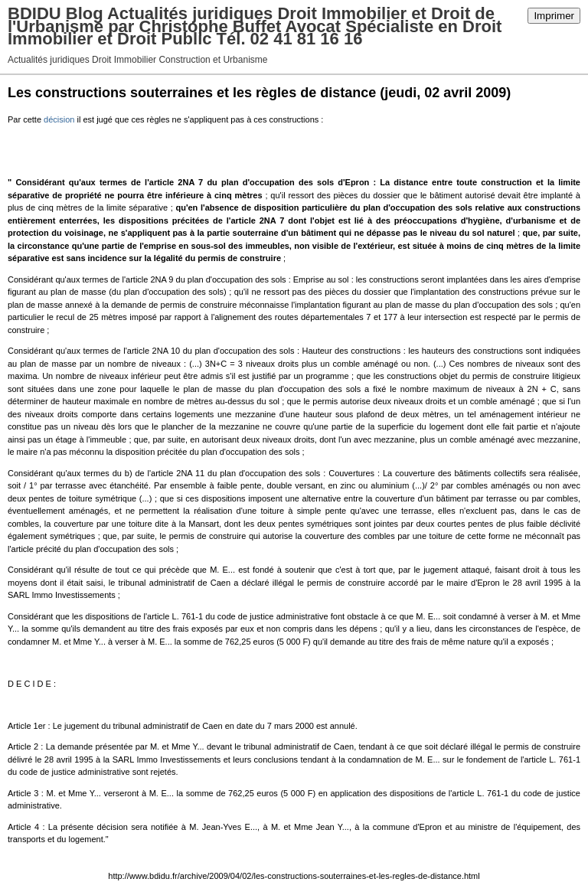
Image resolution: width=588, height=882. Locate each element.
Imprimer (554, 16)
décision (59, 119)
